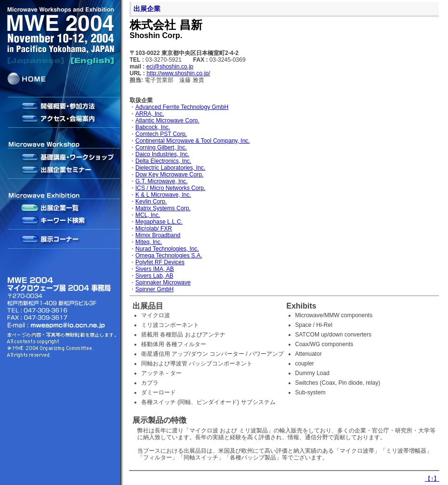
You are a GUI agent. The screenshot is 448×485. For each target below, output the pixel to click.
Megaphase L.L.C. (159, 222)
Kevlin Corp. (151, 202)
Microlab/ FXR (154, 229)
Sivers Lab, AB (154, 276)
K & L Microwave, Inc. (163, 195)
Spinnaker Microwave (163, 283)
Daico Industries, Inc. (162, 154)
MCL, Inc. (148, 215)
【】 (432, 479)
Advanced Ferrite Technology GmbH (182, 107)
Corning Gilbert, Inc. (161, 148)
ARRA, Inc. (150, 114)
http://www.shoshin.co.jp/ (178, 73)
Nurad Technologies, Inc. (167, 249)
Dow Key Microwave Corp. (169, 175)
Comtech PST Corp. (161, 134)
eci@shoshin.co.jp (170, 67)
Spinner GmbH (154, 289)
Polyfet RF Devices (160, 262)
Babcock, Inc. (153, 127)
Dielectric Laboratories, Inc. (170, 168)
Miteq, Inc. (149, 242)
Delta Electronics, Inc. (163, 161)
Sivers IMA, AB (155, 269)
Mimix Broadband (158, 235)
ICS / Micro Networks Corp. (170, 188)
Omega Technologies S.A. (169, 256)
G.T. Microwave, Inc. (162, 181)
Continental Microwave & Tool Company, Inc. (193, 141)
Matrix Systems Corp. (163, 208)
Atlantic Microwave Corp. (167, 121)
